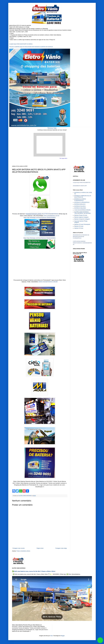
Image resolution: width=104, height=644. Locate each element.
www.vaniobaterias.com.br (51, 216)
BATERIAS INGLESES (80, 208)
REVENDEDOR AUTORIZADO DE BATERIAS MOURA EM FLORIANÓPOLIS (81, 237)
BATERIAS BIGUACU (80, 204)
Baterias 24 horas (79, 226)
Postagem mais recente (19, 548)
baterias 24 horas (79, 228)
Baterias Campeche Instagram (82, 219)
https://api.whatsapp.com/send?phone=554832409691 (40, 217)
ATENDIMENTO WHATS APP (80, 186)
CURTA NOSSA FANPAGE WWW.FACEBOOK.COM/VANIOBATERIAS (82, 243)
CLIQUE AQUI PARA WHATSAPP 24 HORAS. (21, 44)
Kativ (52, 636)
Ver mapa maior (63, 158)
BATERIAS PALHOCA (80, 206)
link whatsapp (100, 640)
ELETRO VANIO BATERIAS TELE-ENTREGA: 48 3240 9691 (83, 213)
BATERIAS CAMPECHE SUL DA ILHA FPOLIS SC (83, 196)
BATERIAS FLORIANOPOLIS (82, 202)
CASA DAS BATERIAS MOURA (82, 210)
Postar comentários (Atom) (23, 551)
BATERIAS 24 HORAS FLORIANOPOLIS (80, 200)
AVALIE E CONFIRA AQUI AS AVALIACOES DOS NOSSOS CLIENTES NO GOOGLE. (31, 47)
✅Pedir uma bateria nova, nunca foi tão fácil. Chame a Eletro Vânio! (34, 571)
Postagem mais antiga (61, 548)
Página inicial (40, 548)
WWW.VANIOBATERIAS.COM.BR (48, 282)
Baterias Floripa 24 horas (81, 215)
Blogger (63, 636)
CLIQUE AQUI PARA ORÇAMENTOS (82, 183)
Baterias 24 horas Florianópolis (82, 224)
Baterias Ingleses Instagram (81, 217)
